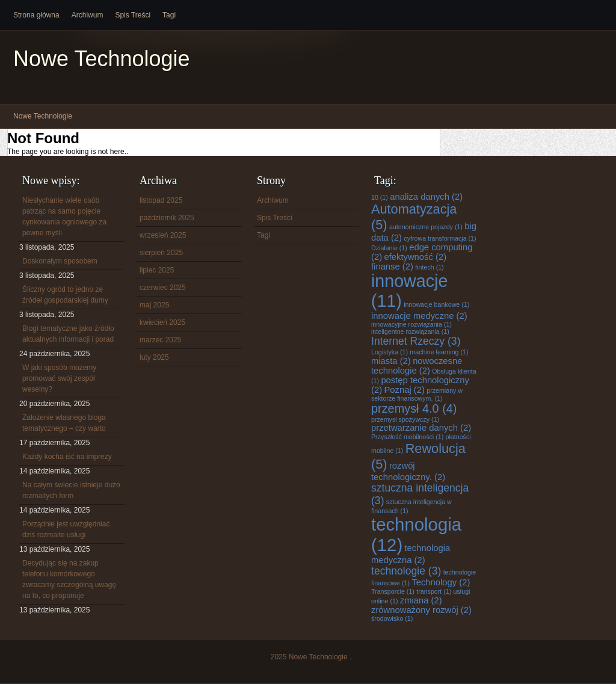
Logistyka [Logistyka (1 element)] (390, 352)
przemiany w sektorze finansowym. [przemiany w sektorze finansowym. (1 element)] (417, 394)
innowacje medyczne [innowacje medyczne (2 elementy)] (419, 316)
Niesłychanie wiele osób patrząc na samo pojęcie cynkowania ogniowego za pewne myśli (64, 217)
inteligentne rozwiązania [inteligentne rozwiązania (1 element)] (410, 331)
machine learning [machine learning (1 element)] (439, 352)
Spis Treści (133, 15)
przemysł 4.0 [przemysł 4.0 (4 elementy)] (414, 408)
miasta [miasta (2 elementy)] (391, 361)
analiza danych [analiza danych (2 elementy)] (426, 197)
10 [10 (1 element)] (380, 197)
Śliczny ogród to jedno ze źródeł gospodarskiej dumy (65, 295)
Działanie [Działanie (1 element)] (389, 248)
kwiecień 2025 (162, 322)
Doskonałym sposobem (60, 261)
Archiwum (88, 15)
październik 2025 (167, 218)
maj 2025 (154, 305)
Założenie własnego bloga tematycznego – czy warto (64, 423)
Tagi (169, 15)
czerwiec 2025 (163, 288)
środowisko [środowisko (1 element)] (392, 618)
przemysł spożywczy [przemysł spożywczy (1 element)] (405, 419)
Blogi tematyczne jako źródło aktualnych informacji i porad (68, 334)
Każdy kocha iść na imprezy (67, 457)
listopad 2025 (161, 200)
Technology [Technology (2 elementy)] (441, 582)
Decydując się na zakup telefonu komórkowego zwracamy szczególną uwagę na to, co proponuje (69, 579)
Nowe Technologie (102, 59)
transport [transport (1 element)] (434, 591)
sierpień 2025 (161, 253)
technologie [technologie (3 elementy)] (406, 571)
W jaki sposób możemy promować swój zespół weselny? (59, 378)
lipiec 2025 (157, 270)
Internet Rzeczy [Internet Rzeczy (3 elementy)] (416, 341)
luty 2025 (154, 357)
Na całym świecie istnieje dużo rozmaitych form (71, 490)
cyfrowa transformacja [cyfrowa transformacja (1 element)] (440, 238)
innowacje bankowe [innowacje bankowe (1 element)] (436, 304)
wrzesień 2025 (163, 235)
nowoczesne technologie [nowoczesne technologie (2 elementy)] (417, 366)
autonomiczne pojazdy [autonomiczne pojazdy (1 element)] (426, 227)
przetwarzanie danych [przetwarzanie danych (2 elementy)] (421, 428)
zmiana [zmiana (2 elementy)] (421, 600)
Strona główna (36, 15)
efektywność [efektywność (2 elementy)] (415, 257)
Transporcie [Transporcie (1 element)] (393, 591)
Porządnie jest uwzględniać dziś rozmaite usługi (66, 529)
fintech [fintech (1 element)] (429, 267)
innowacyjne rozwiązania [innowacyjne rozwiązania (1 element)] (411, 324)
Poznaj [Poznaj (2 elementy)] (404, 390)
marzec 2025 (160, 340)
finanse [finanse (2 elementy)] (392, 267)
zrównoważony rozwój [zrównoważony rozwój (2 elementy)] (421, 610)
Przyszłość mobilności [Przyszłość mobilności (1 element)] (407, 437)
